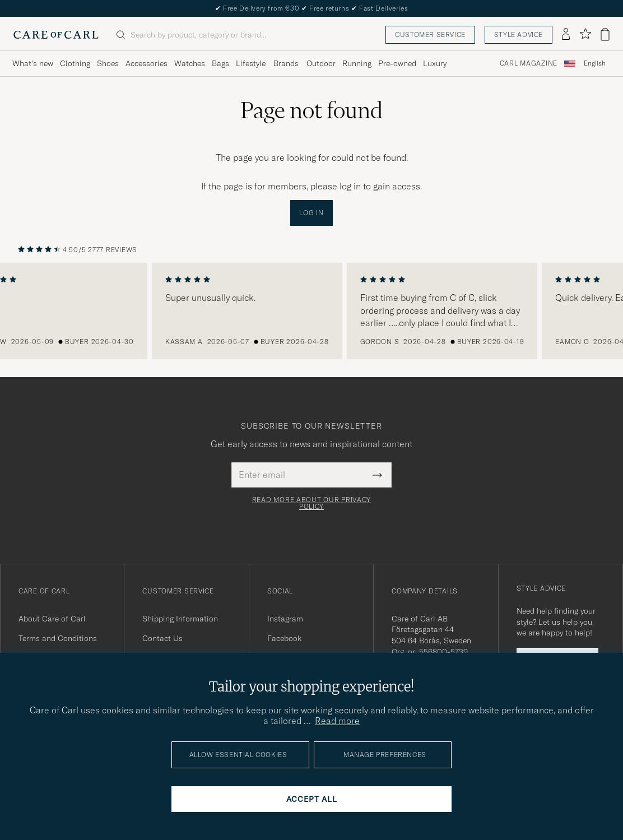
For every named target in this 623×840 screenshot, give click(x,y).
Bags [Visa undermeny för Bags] (220, 63)
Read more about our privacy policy (311, 503)
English (595, 63)
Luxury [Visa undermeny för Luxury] (435, 63)
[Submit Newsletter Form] (377, 475)
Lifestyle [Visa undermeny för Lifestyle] (251, 63)
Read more (337, 721)
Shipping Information (180, 619)
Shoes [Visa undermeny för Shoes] (108, 63)
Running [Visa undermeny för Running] (357, 63)
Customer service (430, 34)
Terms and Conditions (58, 638)
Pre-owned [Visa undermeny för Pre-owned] (397, 63)
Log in (311, 213)
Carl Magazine (529, 63)
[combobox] (595, 64)
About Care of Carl (52, 619)
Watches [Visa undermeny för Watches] (190, 63)
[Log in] (566, 35)
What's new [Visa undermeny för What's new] (33, 63)
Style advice (519, 34)
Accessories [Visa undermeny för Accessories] (147, 63)
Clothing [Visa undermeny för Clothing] (75, 63)
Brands (286, 63)
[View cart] (605, 34)
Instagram (285, 619)
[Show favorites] (585, 34)
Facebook (284, 638)
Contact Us (162, 638)
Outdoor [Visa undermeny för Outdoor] (321, 63)
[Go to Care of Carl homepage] (56, 35)
